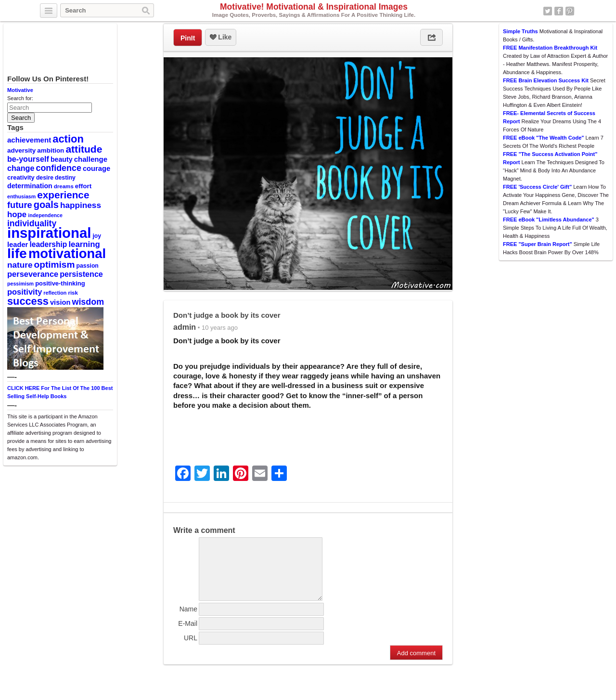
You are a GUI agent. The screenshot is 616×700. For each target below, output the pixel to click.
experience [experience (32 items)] (63, 195)
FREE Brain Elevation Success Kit (546, 80)
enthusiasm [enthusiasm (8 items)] (21, 196)
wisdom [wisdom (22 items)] (88, 302)
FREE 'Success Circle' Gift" (537, 187)
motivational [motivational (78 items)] (67, 253)
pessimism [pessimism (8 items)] (20, 284)
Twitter (548, 11)
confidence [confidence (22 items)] (58, 168)
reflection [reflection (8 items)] (55, 293)
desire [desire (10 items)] (45, 178)
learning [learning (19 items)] (84, 244)
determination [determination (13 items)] (30, 186)
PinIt (188, 38)
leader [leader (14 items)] (18, 245)
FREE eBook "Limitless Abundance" (549, 220)
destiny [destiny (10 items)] (65, 178)
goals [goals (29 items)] (46, 205)
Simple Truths (520, 31)
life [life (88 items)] (17, 253)
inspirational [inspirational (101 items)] (49, 233)
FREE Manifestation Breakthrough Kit (550, 48)
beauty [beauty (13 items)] (62, 159)
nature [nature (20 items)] (20, 265)
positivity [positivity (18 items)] (25, 292)
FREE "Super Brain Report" (538, 244)
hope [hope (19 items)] (17, 214)
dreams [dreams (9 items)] (64, 186)
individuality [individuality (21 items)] (32, 223)
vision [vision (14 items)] (60, 302)
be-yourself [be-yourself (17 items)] (28, 159)
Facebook (559, 11)
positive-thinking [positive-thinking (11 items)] (60, 283)
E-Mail (188, 635)
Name (188, 621)
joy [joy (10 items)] (97, 236)
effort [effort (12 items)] (83, 186)
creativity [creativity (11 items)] (21, 177)
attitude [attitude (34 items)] (84, 149)
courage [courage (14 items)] (96, 169)
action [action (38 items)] (68, 139)
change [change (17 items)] (21, 168)
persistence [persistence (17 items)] (81, 274)
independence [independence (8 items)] (45, 215)
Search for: (20, 98)
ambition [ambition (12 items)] (51, 150)
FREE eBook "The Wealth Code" (544, 138)
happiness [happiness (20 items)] (81, 205)
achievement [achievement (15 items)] (29, 140)
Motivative (20, 90)
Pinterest (570, 11)
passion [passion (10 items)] (88, 266)
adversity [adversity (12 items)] (21, 150)
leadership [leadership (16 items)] (48, 244)
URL (191, 649)
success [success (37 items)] (28, 301)
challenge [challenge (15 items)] (91, 159)
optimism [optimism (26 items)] (55, 265)
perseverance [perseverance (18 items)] (33, 274)
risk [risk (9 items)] (73, 293)
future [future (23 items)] (20, 205)
